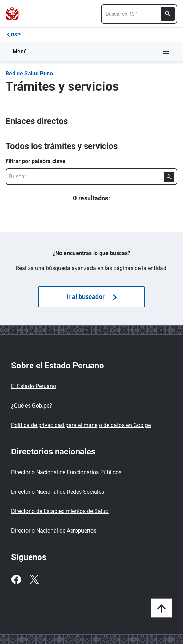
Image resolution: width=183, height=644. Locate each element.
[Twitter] (34, 579)
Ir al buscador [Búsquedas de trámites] (91, 297)
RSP (16, 35)
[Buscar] (168, 14)
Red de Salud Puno (29, 73)
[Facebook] (16, 579)
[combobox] (139, 14)
